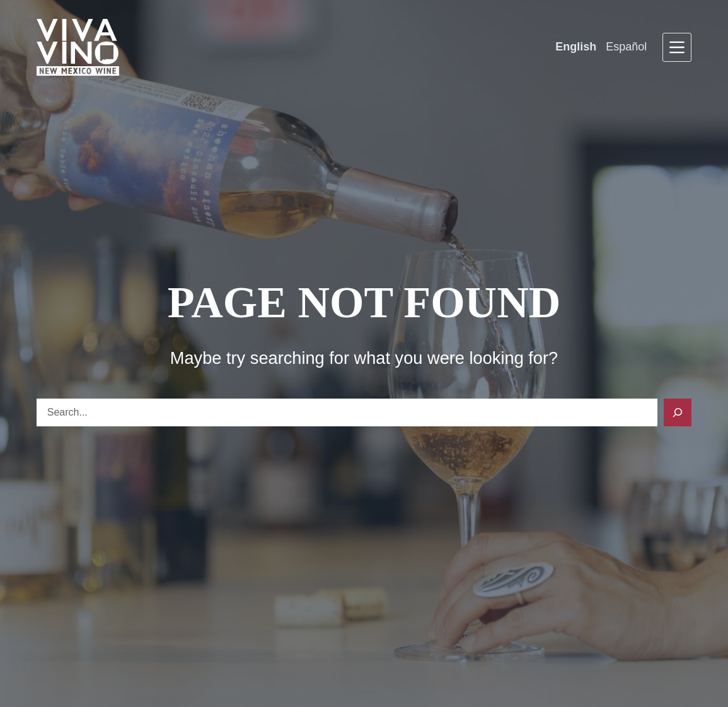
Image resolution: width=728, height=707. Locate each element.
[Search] (678, 412)
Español (626, 47)
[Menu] (677, 47)
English (576, 47)
